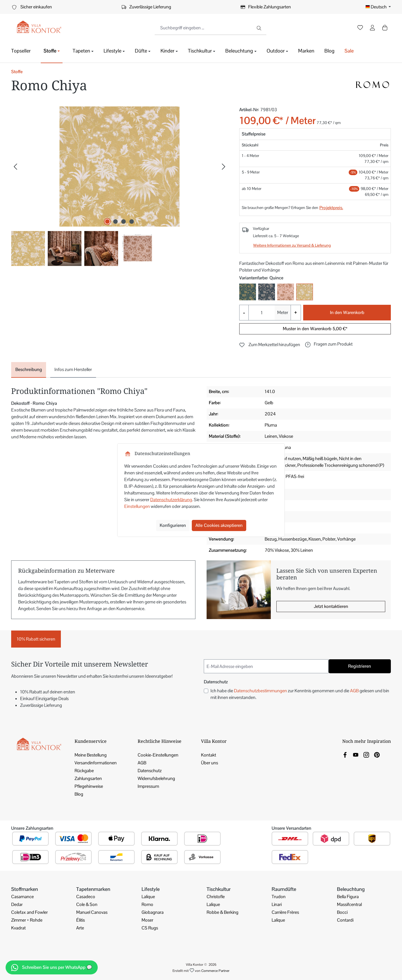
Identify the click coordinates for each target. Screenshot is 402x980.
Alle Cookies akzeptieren (219, 525)
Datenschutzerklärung (171, 500)
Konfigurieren (173, 525)
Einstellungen (137, 506)
